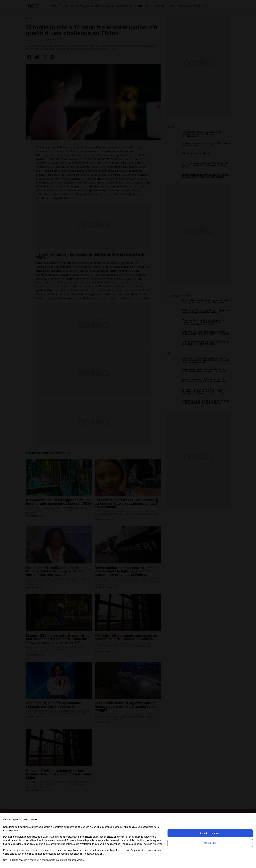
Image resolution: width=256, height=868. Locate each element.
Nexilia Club (210, 843)
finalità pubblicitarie (13, 844)
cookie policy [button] (11, 830)
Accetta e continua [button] (210, 833)
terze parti (54, 837)
